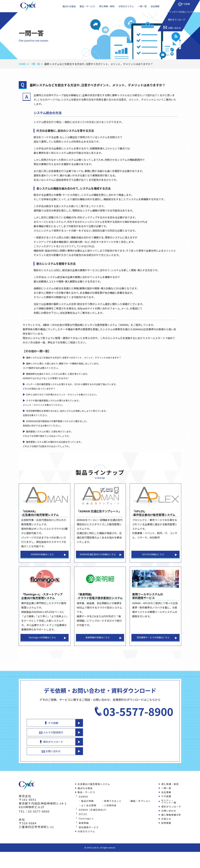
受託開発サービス (89, 831)
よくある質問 (89, 810)
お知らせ (166, 823)
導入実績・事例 (107, 9)
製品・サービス (87, 9)
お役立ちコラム (127, 9)
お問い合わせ (141, 755)
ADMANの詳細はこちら (42, 561)
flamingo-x (86, 823)
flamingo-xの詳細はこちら (42, 647)
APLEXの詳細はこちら (153, 561)
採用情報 (166, 827)
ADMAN (83, 801)
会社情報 (156, 9)
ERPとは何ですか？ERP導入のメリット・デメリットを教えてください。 (67, 401)
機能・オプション (141, 805)
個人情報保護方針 (171, 819)
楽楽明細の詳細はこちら (98, 647)
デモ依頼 (141, 722)
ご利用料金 (110, 810)
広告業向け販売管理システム (94, 788)
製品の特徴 (87, 805)
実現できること (113, 805)
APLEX (83, 818)
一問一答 (143, 9)
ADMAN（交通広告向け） (93, 814)
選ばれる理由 (68, 9)
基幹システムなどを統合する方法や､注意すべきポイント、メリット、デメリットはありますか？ (80, 364)
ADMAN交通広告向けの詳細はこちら (98, 561)
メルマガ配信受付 (141, 733)
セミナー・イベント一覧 (169, 806)
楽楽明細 (84, 827)
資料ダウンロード (141, 744)
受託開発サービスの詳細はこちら (153, 647)
